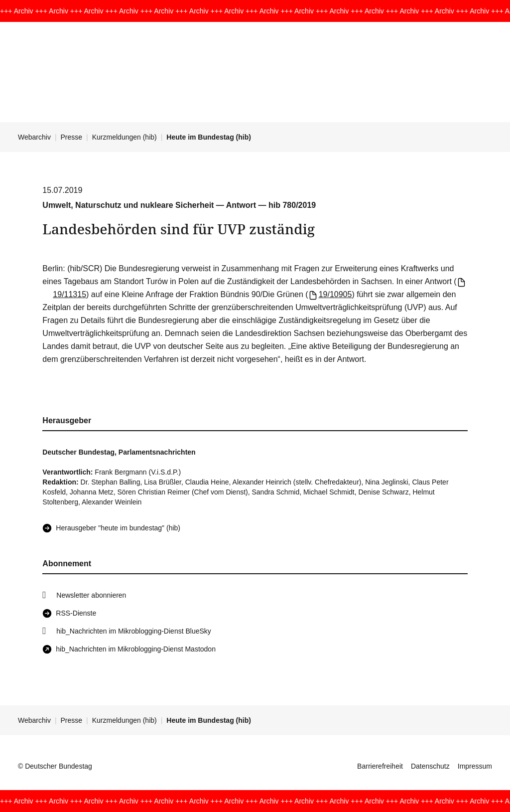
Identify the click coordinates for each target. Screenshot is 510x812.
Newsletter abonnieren (91, 595)
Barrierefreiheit (380, 766)
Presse (72, 137)
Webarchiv (34, 137)
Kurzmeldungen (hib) (125, 137)
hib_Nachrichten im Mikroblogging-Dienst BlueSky (133, 631)
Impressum (475, 766)
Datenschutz (430, 766)
